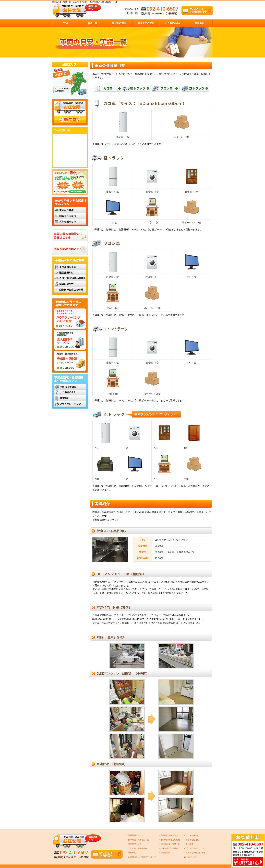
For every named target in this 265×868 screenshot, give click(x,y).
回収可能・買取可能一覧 (138, 840)
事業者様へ (166, 853)
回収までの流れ (192, 840)
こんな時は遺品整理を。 (138, 848)
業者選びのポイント (170, 835)
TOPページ (191, 857)
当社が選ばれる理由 (170, 848)
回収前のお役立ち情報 (171, 840)
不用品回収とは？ (136, 835)
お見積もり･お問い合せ (196, 853)
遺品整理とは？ (135, 844)
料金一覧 (132, 853)
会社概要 (189, 844)
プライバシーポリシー (195, 848)
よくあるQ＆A (192, 835)
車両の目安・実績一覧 (171, 844)
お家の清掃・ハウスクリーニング (142, 857)
